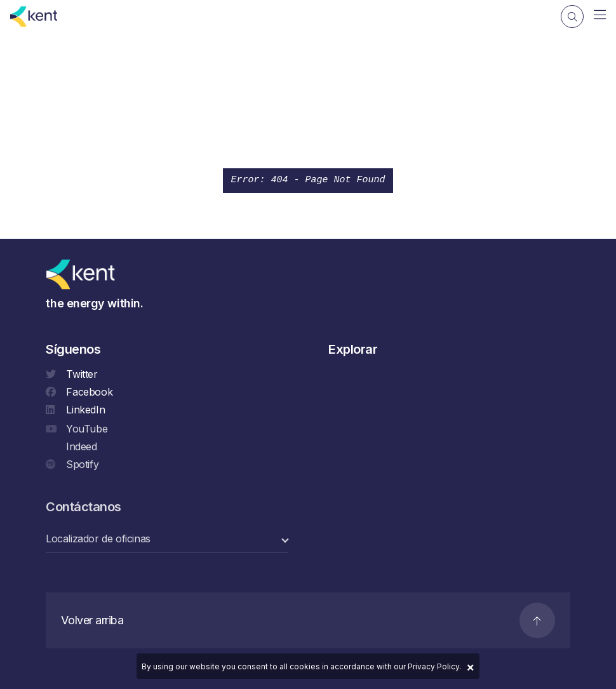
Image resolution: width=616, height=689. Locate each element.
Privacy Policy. (434, 666)
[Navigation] (600, 15)
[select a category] (167, 540)
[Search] (572, 17)
